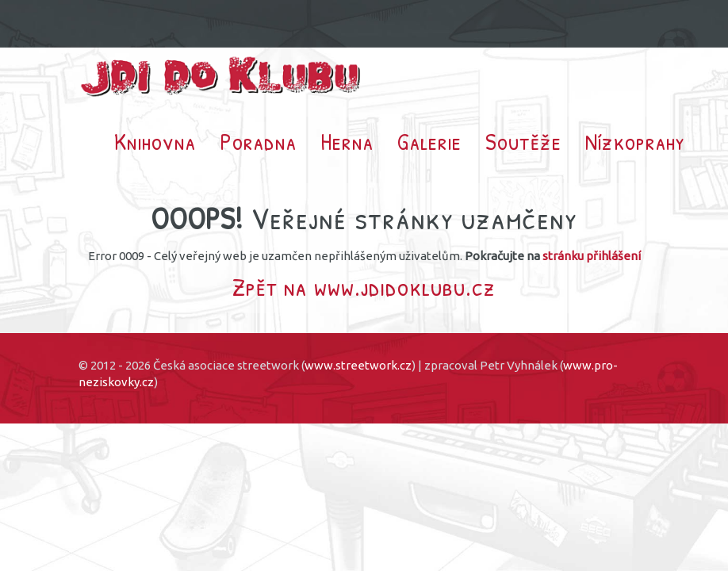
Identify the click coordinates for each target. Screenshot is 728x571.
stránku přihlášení (592, 256)
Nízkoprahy (635, 141)
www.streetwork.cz (358, 365)
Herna (347, 141)
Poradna (258, 141)
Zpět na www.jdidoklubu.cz (364, 287)
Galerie (429, 141)
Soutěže (523, 141)
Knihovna (155, 141)
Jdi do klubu (221, 77)
